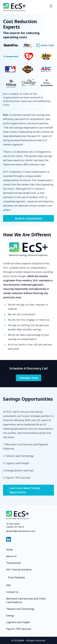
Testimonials (14, 563)
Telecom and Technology (20, 609)
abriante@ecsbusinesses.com (21, 531)
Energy (10, 616)
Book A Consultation (28, 218)
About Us (11, 556)
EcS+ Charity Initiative (19, 570)
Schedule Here (28, 378)
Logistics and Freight (18, 622)
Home (9, 550)
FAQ (8, 585)
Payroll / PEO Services (19, 629)
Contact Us (12, 592)
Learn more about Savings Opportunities (25, 490)
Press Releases (16, 577)
